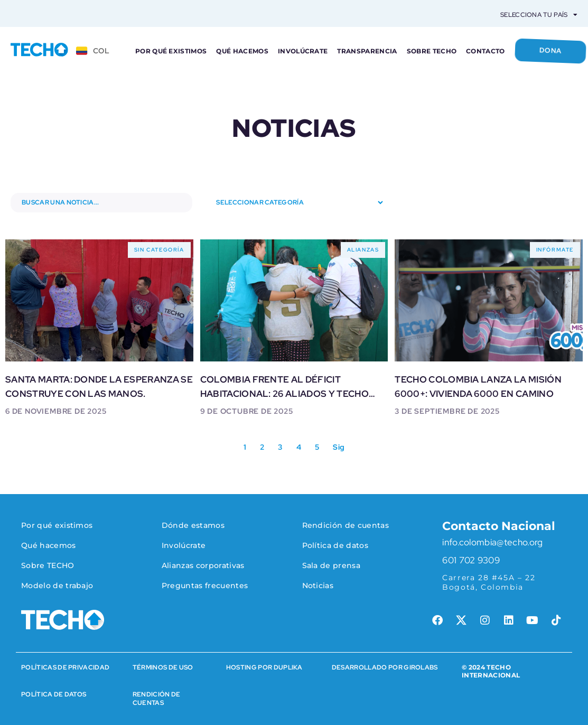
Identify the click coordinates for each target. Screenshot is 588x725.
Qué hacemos (242, 51)
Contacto (486, 51)
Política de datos (54, 694)
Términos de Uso (163, 667)
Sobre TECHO (432, 51)
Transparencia (367, 51)
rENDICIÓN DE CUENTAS (157, 699)
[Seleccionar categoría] (294, 202)
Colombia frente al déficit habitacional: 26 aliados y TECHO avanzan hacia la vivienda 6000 (284, 394)
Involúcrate (303, 51)
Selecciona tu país (539, 15)
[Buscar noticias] (101, 203)
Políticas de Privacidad (65, 667)
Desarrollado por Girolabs (385, 667)
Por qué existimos (171, 51)
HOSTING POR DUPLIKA (264, 667)
